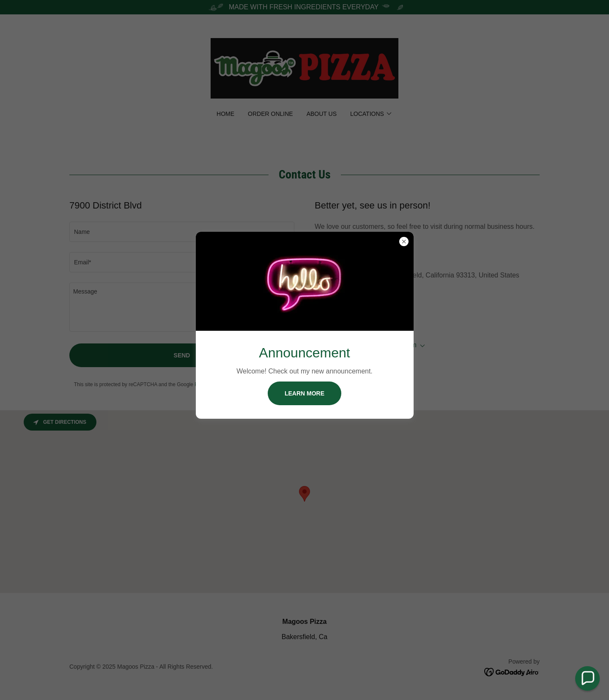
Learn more (304, 393)
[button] (587, 678)
